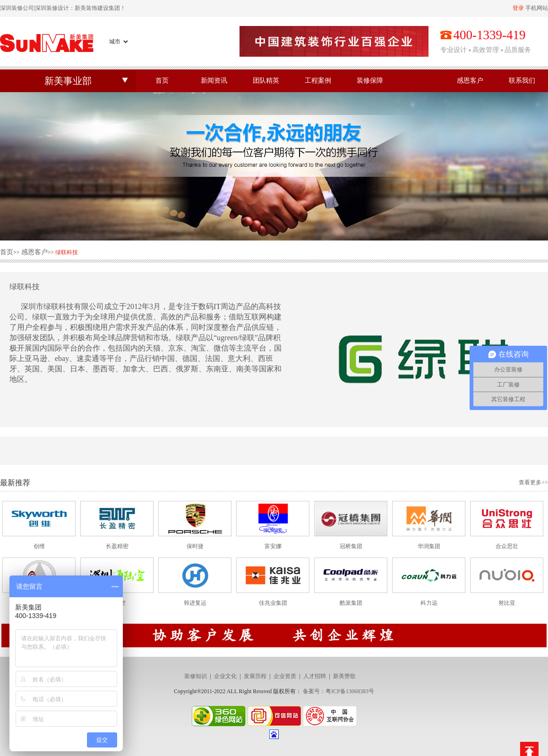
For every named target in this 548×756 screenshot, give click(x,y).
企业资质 (285, 676)
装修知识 (196, 676)
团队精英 (266, 81)
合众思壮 (507, 546)
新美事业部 (68, 81)
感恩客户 (470, 81)
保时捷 (195, 546)
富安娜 (273, 546)
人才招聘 (315, 676)
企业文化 (225, 676)
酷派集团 (351, 603)
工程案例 (318, 81)
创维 (39, 546)
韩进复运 (195, 603)
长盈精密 (117, 546)
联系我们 (522, 81)
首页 (162, 81)
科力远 (429, 603)
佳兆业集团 (273, 603)
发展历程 (255, 676)
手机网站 (537, 8)
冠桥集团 (351, 546)
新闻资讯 (214, 81)
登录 (518, 8)
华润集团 (429, 546)
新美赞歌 (344, 676)
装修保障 (370, 81)
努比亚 (507, 603)
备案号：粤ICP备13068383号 (338, 691)
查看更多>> (533, 482)
